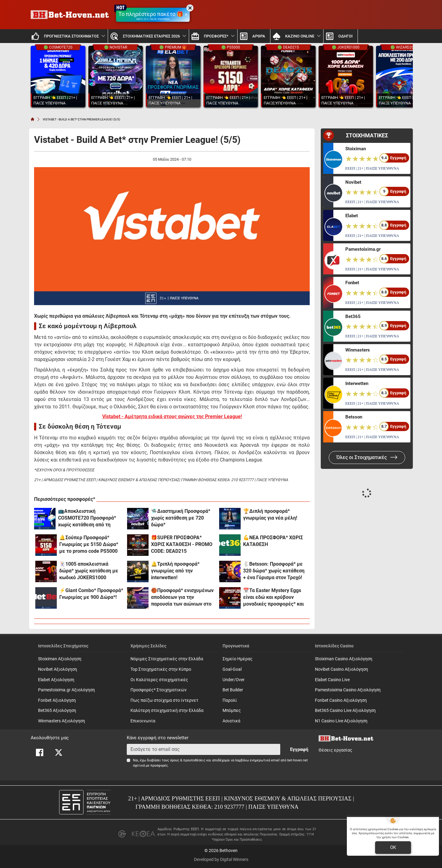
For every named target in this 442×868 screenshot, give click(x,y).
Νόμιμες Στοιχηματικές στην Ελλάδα (167, 659)
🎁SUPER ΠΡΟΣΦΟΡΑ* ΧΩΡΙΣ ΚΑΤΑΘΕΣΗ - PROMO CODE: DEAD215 (182, 544)
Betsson (354, 417)
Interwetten (357, 383)
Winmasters (358, 350)
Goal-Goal (232, 669)
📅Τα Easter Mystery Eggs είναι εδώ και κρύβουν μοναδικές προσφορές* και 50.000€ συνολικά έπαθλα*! (274, 597)
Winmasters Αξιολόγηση (62, 721)
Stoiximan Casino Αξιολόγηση (344, 659)
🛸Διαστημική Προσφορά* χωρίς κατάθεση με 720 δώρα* (181, 518)
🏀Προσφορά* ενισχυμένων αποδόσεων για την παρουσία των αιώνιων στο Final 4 (182, 597)
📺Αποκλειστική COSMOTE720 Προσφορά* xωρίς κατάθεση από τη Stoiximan (87, 518)
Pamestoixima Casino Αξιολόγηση (348, 690)
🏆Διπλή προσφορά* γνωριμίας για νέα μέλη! (270, 515)
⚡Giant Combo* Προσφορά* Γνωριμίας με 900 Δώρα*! (91, 594)
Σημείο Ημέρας (238, 659)
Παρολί (230, 700)
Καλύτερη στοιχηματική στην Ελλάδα (167, 711)
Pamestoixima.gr (363, 249)
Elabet (352, 216)
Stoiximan (356, 149)
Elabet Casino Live (332, 680)
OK (393, 847)
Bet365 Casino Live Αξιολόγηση (345, 711)
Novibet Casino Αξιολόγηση (341, 669)
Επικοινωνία (143, 721)
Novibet (353, 182)
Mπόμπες (232, 711)
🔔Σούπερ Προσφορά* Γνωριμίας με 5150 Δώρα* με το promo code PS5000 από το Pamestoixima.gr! (89, 545)
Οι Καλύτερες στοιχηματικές (159, 680)
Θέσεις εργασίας (335, 750)
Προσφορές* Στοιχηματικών (159, 690)
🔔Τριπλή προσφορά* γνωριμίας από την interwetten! (175, 571)
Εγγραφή (299, 749)
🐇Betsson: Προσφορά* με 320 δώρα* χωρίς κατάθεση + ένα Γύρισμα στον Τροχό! (274, 571)
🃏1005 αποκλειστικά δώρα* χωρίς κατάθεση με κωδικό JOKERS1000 (89, 571)
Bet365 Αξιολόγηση (57, 711)
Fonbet (352, 283)
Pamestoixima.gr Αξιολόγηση (66, 690)
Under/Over (234, 680)
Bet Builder (233, 690)
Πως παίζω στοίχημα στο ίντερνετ (164, 700)
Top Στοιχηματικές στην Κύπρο (161, 669)
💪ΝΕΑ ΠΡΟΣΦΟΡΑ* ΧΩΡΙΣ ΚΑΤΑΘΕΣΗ (273, 541)
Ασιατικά (231, 721)
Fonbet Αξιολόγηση (57, 700)
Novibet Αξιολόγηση (58, 669)
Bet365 (353, 316)
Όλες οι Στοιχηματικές (367, 457)
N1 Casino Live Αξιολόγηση (341, 721)
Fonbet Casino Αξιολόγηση (341, 700)
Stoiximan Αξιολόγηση (60, 659)
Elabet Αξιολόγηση (56, 680)
